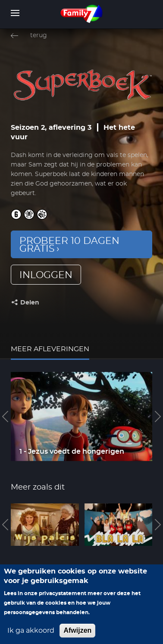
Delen (30, 303)
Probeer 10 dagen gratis (69, 245)
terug (39, 35)
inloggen (46, 275)
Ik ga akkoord (31, 639)
